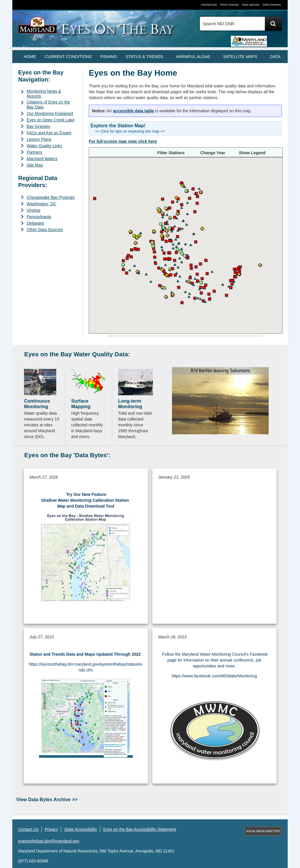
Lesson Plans (39, 139)
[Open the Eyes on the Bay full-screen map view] (123, 141)
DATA (275, 57)
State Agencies (250, 5)
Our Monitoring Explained (50, 113)
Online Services (271, 5)
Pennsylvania (39, 217)
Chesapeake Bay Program (51, 197)
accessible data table (134, 111)
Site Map (35, 165)
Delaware (35, 223)
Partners (34, 152)
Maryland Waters (42, 159)
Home (30, 57)
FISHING (109, 57)
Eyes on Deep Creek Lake (51, 120)
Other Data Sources (45, 230)
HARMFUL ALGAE (193, 57)
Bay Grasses (38, 126)
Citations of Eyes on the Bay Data (48, 105)
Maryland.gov (209, 5)
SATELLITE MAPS (240, 57)
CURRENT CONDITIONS (68, 57)
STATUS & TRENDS (144, 57)
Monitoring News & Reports (44, 94)
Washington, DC (41, 204)
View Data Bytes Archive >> (47, 800)
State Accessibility (81, 829)
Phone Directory (230, 5)
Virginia (33, 210)
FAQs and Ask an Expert (49, 133)
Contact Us (28, 829)
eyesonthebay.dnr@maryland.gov (49, 841)
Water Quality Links (44, 146)
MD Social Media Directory (263, 831)
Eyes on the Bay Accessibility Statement (140, 829)
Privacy (51, 829)
